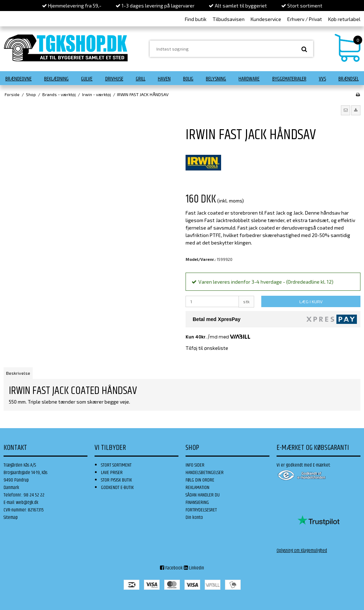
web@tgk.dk (27, 503)
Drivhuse (114, 79)
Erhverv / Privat (305, 19)
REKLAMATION (197, 488)
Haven (164, 79)
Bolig (188, 79)
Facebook (171, 568)
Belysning (216, 79)
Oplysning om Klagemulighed (302, 551)
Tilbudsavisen (229, 19)
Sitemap (11, 517)
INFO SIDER (195, 465)
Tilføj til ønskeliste (207, 348)
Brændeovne (18, 79)
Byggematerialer (289, 79)
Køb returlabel (344, 19)
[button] (346, 110)
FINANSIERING (197, 503)
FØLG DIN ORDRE (200, 480)
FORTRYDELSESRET (201, 510)
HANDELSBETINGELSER (205, 473)
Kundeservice (266, 19)
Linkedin (194, 568)
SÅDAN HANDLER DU (203, 495)
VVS (322, 79)
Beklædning (56, 79)
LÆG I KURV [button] (311, 301)
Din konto (194, 517)
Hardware (249, 79)
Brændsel (349, 79)
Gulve (87, 79)
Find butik (196, 19)
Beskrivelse (18, 373)
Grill (141, 79)
